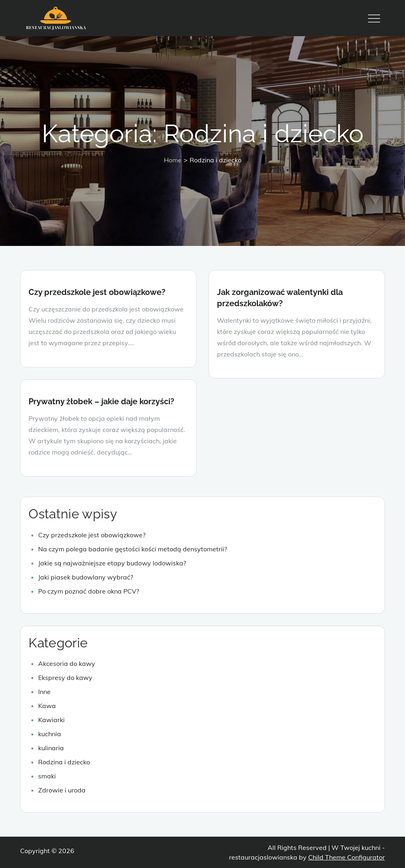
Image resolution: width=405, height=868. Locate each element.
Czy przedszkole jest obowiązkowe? (97, 292)
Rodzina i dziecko (64, 762)
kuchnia (50, 734)
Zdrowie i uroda (62, 790)
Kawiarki (51, 720)
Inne (44, 692)
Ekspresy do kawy (65, 678)
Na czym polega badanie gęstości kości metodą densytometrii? (133, 549)
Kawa (47, 706)
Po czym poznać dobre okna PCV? (89, 591)
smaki (47, 776)
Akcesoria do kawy (67, 663)
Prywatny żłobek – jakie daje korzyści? (101, 401)
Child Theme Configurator (347, 857)
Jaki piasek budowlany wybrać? (86, 577)
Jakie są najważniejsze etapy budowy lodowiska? (112, 563)
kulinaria (51, 748)
